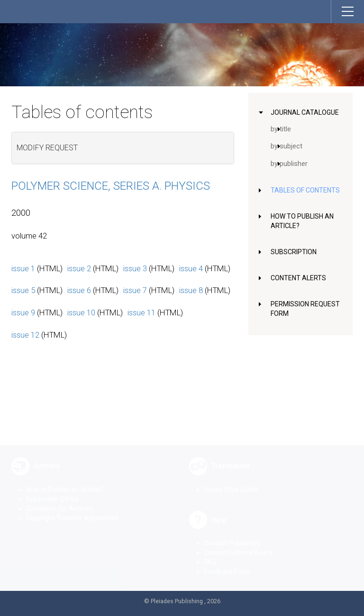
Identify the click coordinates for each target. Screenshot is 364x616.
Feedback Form (227, 564)
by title (281, 129)
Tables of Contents (305, 190)
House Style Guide (231, 482)
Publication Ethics (52, 492)
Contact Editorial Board (238, 545)
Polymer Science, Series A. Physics (111, 186)
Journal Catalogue (305, 112)
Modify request (47, 148)
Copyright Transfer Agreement (72, 511)
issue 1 (23, 268)
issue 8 (191, 290)
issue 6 (79, 290)
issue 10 (81, 313)
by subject (287, 146)
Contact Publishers (232, 536)
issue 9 (23, 313)
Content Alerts (298, 278)
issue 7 (135, 290)
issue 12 (25, 335)
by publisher (289, 164)
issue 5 (23, 290)
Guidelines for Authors (59, 501)
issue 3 (135, 268)
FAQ (210, 555)
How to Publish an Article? (65, 482)
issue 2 (79, 268)
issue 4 (191, 268)
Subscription (294, 252)
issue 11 (141, 313)
